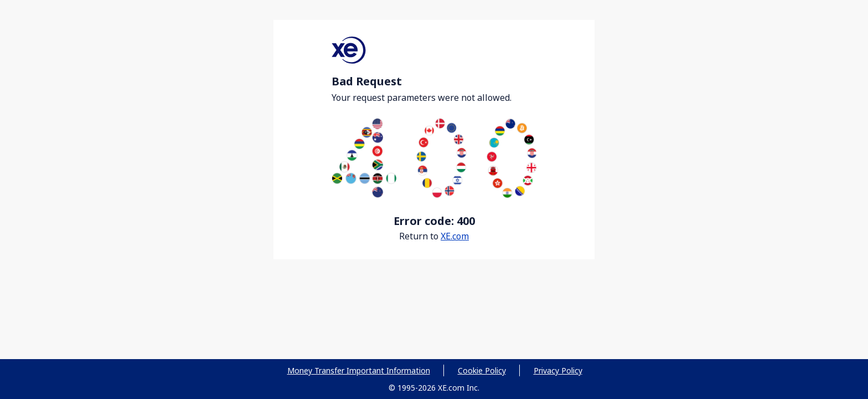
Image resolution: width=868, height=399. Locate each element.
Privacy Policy (558, 370)
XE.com (455, 236)
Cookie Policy (482, 370)
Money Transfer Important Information (359, 370)
